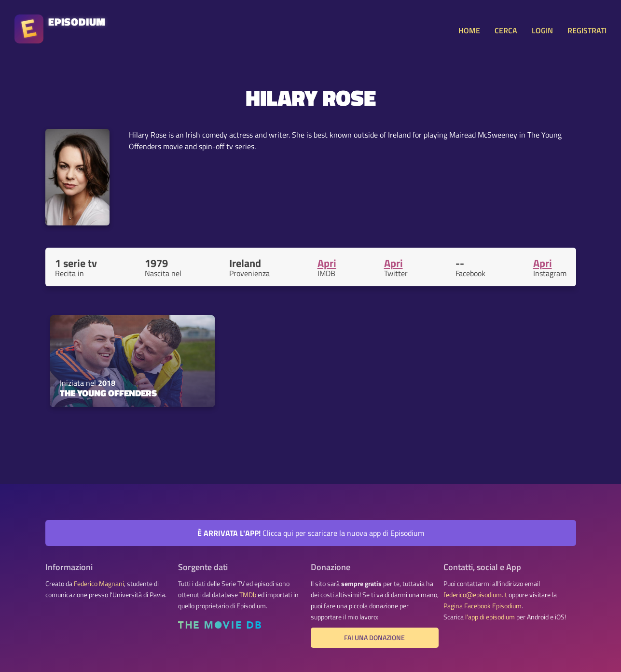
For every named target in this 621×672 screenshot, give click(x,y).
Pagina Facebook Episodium (483, 606)
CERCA (506, 30)
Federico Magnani (99, 584)
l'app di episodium (490, 617)
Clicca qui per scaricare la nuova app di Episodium (311, 533)
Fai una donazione (374, 638)
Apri (327, 263)
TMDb (248, 595)
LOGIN (542, 30)
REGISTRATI (587, 30)
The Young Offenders (108, 393)
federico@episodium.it (475, 595)
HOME (469, 30)
